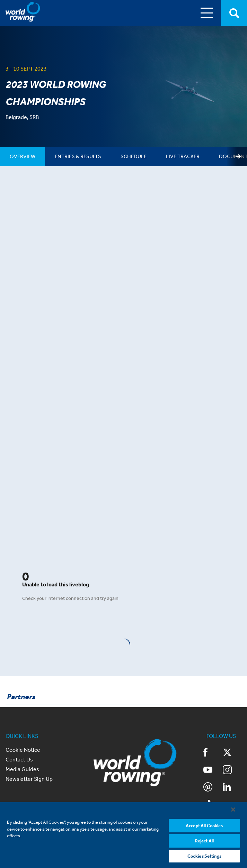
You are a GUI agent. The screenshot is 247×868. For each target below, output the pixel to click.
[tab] (23, 157)
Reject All (204, 840)
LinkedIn (227, 787)
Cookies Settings (204, 856)
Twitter (227, 752)
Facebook (206, 752)
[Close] (233, 809)
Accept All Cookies (204, 825)
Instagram (227, 770)
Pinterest (208, 787)
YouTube (208, 770)
